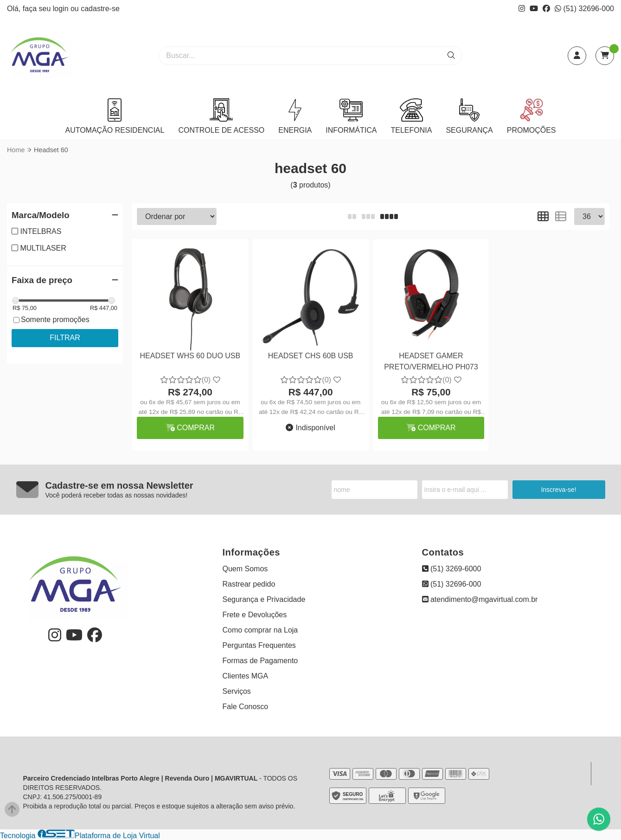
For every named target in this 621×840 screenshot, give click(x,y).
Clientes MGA (246, 676)
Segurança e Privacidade (264, 599)
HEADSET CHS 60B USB (311, 356)
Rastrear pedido (249, 584)
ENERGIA (295, 116)
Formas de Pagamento (260, 661)
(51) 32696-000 (584, 9)
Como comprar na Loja (260, 630)
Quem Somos (245, 569)
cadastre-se (100, 9)
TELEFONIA (411, 116)
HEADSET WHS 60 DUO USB (190, 356)
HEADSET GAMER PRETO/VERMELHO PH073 (431, 361)
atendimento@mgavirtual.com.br (480, 599)
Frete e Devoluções (255, 615)
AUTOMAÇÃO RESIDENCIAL (115, 116)
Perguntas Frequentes (259, 645)
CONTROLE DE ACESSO (221, 116)
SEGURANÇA (469, 116)
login (62, 9)
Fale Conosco (246, 707)
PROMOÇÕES (531, 116)
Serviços (237, 691)
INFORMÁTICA (351, 116)
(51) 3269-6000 (452, 569)
